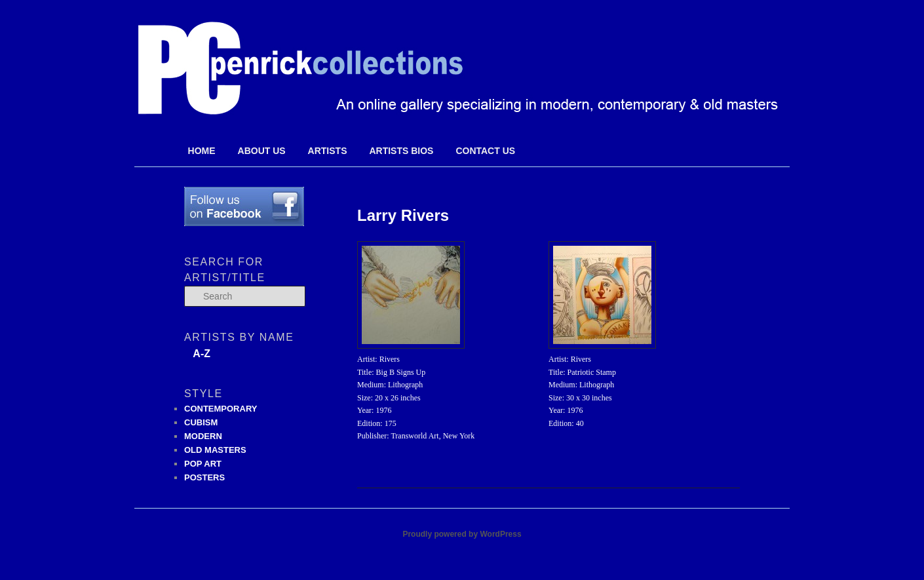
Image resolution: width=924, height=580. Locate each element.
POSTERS (204, 477)
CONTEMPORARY (221, 409)
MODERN (203, 436)
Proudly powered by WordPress (462, 534)
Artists (328, 151)
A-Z (202, 354)
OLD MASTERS (215, 450)
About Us (262, 151)
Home (202, 151)
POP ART (203, 464)
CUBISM (201, 422)
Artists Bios (401, 151)
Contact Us (485, 151)
